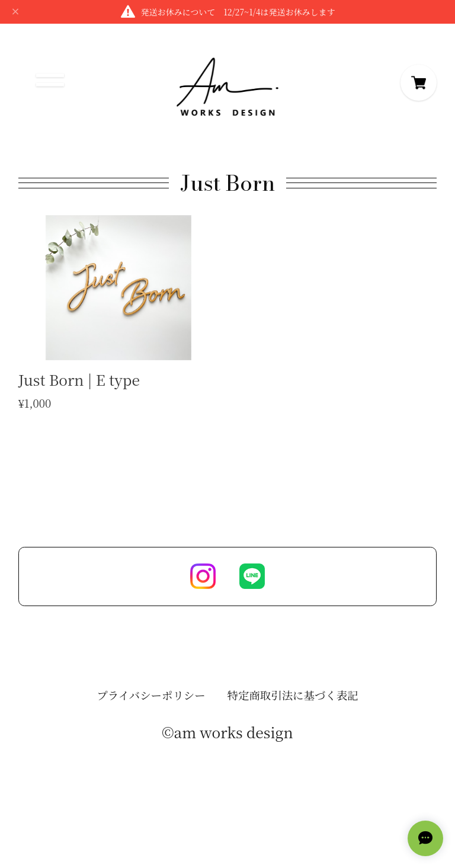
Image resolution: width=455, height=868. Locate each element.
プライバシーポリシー (151, 698)
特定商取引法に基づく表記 (293, 698)
